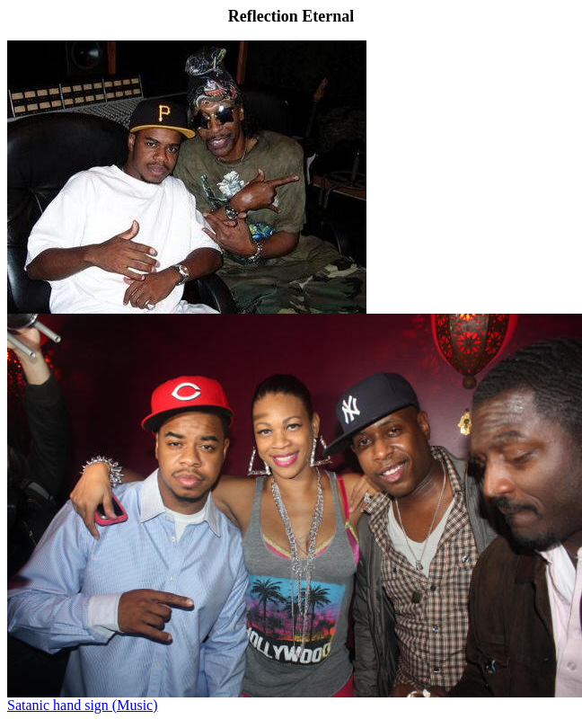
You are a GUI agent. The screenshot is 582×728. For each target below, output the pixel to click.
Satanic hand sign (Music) (83, 705)
